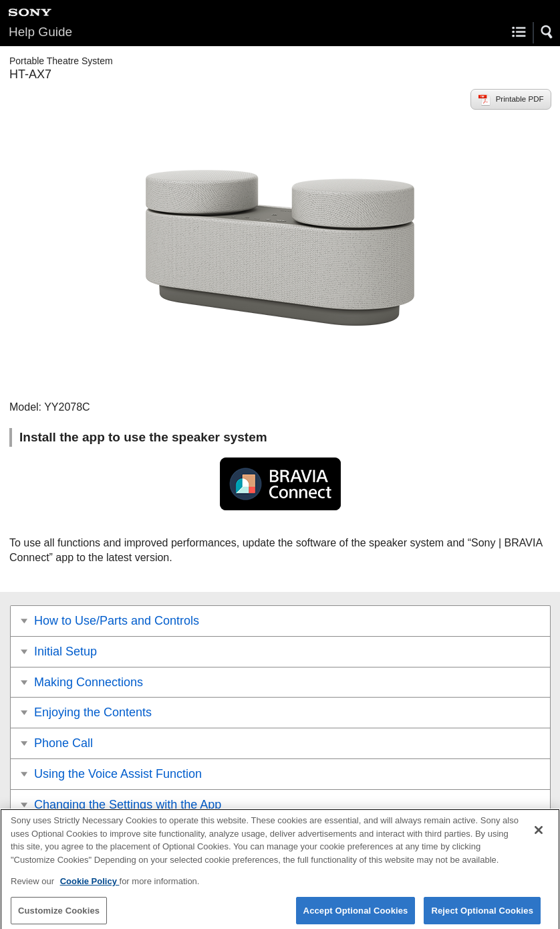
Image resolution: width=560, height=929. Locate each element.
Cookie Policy (90, 887)
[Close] (539, 835)
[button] (547, 32)
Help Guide (40, 32)
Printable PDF (520, 99)
